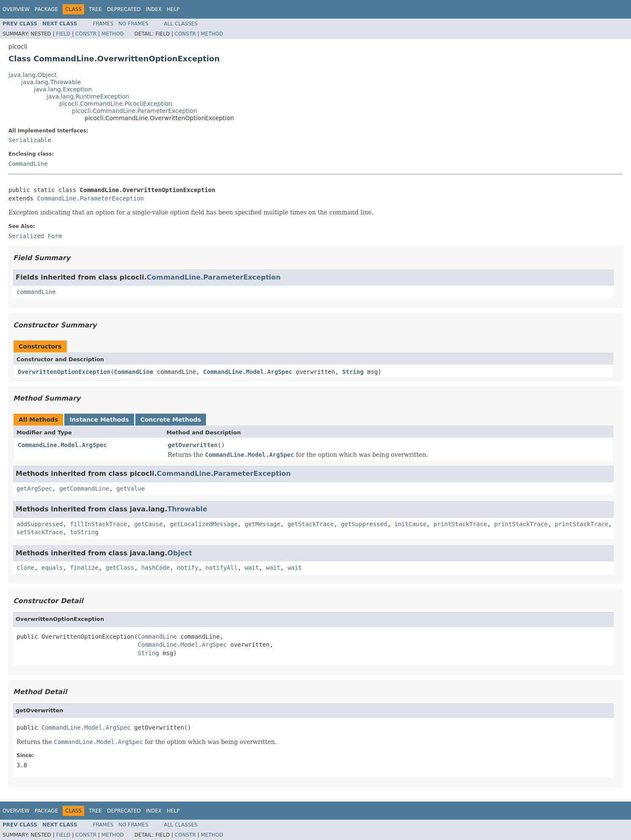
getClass (120, 568)
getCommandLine (84, 489)
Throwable (188, 509)
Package (46, 9)
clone (25, 568)
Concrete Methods (171, 420)
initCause (411, 524)
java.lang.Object (33, 75)
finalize (84, 568)
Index (154, 9)
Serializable (30, 140)
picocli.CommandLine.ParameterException (134, 111)
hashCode (155, 568)
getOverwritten (193, 445)
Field (63, 34)
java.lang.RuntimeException (88, 96)
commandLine (36, 292)
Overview (16, 9)
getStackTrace (311, 524)
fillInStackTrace (98, 524)
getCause (148, 524)
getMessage (262, 524)
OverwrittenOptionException (64, 372)
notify (188, 568)
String (353, 372)
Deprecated (124, 9)
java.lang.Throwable (51, 82)
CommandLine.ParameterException (90, 198)
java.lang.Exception (63, 89)
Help (173, 9)
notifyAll (222, 568)
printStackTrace (460, 524)
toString (84, 532)
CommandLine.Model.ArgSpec (248, 372)
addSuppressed (40, 524)
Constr (86, 34)
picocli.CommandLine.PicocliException (116, 104)
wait (252, 568)
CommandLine (28, 164)
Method (113, 34)
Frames (103, 24)
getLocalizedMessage (203, 524)
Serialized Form (35, 236)
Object (180, 553)
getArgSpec (34, 489)
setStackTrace (40, 532)
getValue (130, 489)
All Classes (181, 24)
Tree (95, 9)
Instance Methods (99, 420)
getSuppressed (364, 524)
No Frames (133, 24)
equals (52, 568)
